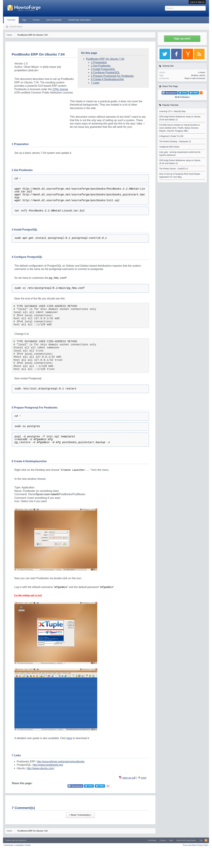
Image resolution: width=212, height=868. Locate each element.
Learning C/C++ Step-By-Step (172, 111)
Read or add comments (195, 78)
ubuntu (202, 75)
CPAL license (60, 89)
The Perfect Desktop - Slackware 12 (175, 142)
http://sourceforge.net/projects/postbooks (61, 762)
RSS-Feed (206, 840)
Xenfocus (22, 840)
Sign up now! (182, 39)
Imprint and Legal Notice (186, 840)
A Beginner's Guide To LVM (171, 136)
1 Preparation (99, 62)
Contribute (152, 840)
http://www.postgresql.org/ (48, 765)
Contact (163, 840)
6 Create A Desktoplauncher (107, 79)
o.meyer (202, 72)
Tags (24, 20)
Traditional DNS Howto (169, 147)
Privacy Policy (203, 845)
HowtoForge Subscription (79, 20)
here (69, 738)
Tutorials (11, 20)
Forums (36, 20)
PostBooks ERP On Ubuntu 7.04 (105, 59)
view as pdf (129, 778)
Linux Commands (54, 20)
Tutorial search (16, 27)
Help (171, 840)
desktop (195, 75)
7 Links (95, 83)
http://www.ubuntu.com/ (40, 768)
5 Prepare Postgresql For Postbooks (112, 76)
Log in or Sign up (197, 2)
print (144, 778)
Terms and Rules (190, 845)
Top (201, 840)
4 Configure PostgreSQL (105, 72)
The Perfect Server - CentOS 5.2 (174, 169)
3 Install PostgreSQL (103, 69)
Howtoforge (17, 845)
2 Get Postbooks (101, 66)
